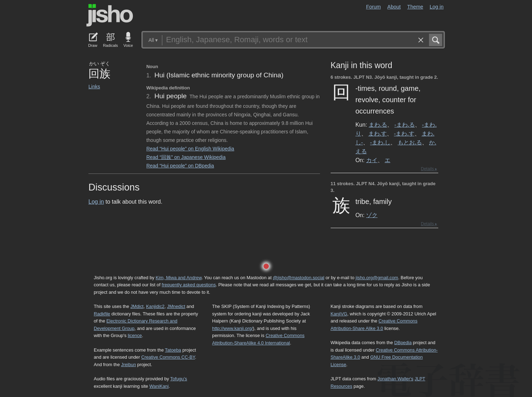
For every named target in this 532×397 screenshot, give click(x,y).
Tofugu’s (178, 379)
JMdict (137, 306)
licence (135, 335)
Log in (437, 7)
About (394, 7)
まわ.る (378, 125)
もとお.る (410, 142)
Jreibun (129, 365)
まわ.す (378, 133)
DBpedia (403, 343)
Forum (374, 7)
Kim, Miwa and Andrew (178, 278)
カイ (372, 160)
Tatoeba (173, 350)
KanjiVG (339, 314)
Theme (415, 7)
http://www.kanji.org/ (232, 328)
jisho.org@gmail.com (377, 278)
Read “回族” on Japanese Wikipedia (186, 157)
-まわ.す (404, 133)
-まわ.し (380, 142)
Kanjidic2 (155, 306)
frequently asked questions (189, 285)
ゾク (372, 215)
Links (94, 87)
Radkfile (102, 314)
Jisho (110, 15)
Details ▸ (429, 169)
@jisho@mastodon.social (298, 278)
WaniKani (159, 386)
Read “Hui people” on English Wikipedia (190, 149)
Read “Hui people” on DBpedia (180, 166)
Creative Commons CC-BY (168, 357)
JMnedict (176, 306)
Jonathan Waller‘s (395, 379)
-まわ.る (405, 125)
